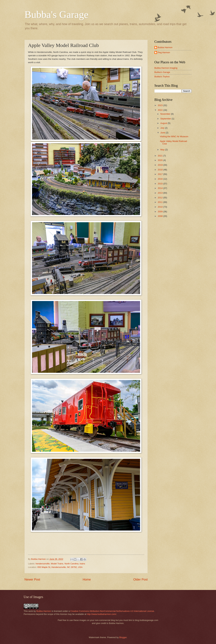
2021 (160, 156)
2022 (160, 110)
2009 (160, 212)
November (166, 114)
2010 (160, 207)
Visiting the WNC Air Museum (174, 136)
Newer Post (32, 580)
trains (82, 564)
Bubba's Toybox (162, 77)
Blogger (123, 637)
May (163, 150)
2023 (160, 105)
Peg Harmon (164, 52)
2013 (160, 193)
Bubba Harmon (165, 47)
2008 (160, 216)
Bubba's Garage (56, 14)
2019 (160, 165)
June (163, 133)
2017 (160, 174)
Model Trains (57, 564)
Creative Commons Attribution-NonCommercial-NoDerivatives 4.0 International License (112, 611)
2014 (160, 188)
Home (87, 580)
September (166, 119)
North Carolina (71, 564)
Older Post (140, 580)
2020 (160, 160)
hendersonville (43, 564)
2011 (160, 202)
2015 (160, 184)
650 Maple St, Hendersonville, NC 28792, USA (60, 567)
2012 (160, 198)
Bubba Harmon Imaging (166, 68)
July (163, 128)
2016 (160, 179)
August (164, 123)
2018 (160, 170)
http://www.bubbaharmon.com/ (102, 614)
